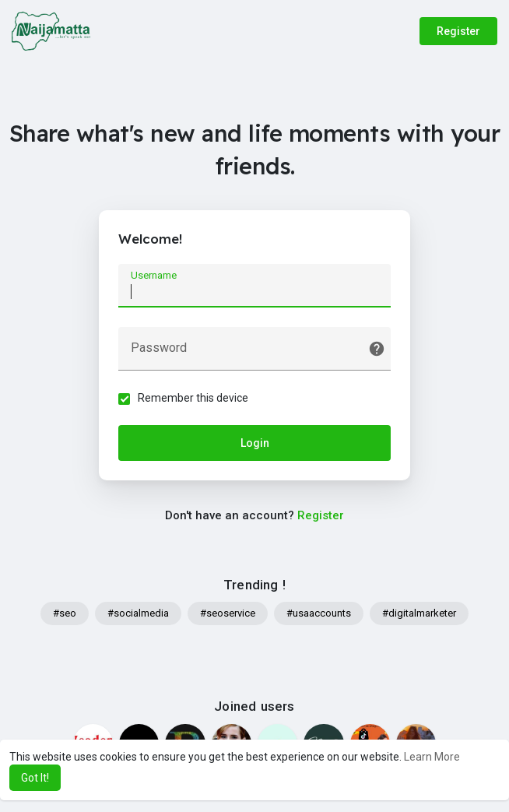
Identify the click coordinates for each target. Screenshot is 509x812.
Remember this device (193, 398)
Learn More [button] (432, 757)
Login (255, 443)
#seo (65, 613)
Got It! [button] (35, 778)
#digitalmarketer (419, 613)
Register (458, 31)
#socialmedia (138, 613)
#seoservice (228, 613)
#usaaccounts (319, 613)
